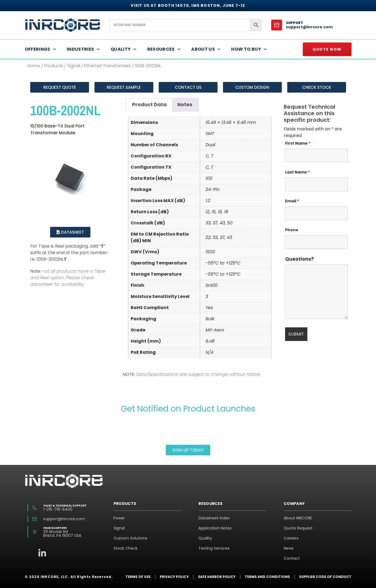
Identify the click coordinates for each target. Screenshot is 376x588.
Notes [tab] (185, 104)
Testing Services (214, 548)
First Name (298, 143)
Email (292, 201)
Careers (291, 538)
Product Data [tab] (149, 104)
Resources (164, 49)
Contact (292, 558)
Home (34, 66)
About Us (206, 49)
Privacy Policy (174, 577)
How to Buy (249, 49)
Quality (123, 49)
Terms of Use (138, 577)
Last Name (297, 172)
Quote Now (327, 49)
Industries (83, 49)
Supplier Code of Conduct (325, 577)
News (289, 548)
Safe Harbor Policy (217, 577)
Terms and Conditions (267, 577)
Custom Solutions (130, 538)
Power (119, 518)
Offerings (40, 49)
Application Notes (215, 528)
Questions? (299, 259)
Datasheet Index (214, 518)
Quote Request (298, 528)
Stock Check (126, 548)
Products (54, 66)
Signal (74, 66)
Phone (292, 230)
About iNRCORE (298, 518)
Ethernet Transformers (108, 66)
